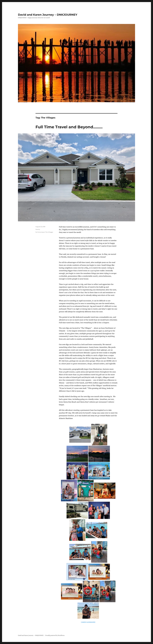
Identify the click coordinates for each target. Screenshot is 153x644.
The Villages (49, 232)
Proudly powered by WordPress (55, 635)
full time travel (40, 232)
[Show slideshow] (88, 622)
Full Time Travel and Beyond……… (69, 127)
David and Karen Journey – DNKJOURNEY (48, 15)
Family (38, 229)
